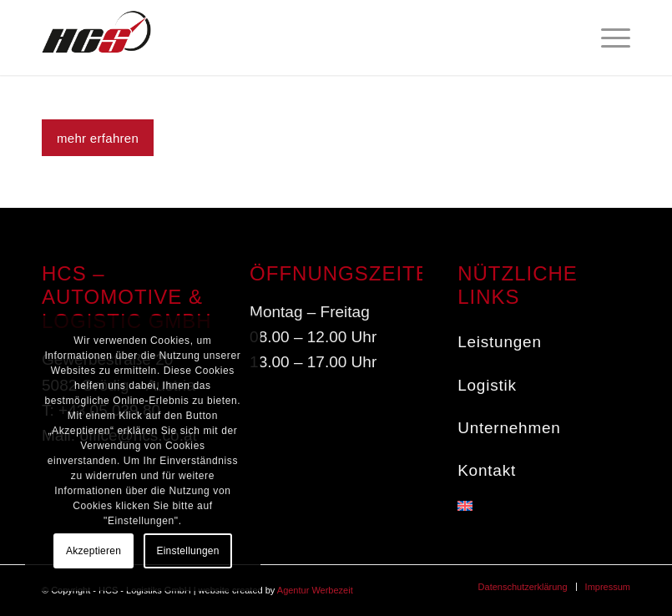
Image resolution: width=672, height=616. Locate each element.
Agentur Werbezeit (315, 590)
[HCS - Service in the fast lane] (96, 38)
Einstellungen (187, 551)
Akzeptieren (93, 551)
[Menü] (607, 38)
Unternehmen (509, 428)
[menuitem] (607, 38)
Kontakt (487, 470)
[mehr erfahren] (98, 138)
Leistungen (500, 342)
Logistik (487, 385)
